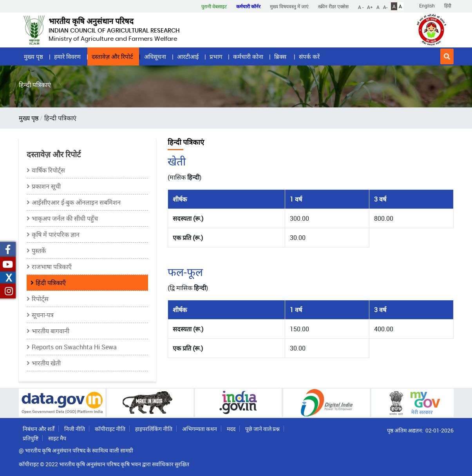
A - (361, 7)
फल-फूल (185, 272)
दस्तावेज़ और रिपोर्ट (112, 56)
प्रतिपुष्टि (31, 438)
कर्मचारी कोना (248, 56)
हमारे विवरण (67, 56)
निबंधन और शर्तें (39, 429)
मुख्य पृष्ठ (33, 56)
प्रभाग (216, 56)
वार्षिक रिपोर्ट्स (48, 170)
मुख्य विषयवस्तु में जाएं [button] (289, 6)
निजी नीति (75, 429)
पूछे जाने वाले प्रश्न (262, 429)
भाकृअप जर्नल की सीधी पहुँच (65, 218)
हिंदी (448, 5)
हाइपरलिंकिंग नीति (154, 429)
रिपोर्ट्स (40, 299)
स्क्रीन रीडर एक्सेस (333, 6)
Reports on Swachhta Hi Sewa (74, 347)
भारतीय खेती (46, 363)
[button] (447, 56)
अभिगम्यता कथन (200, 429)
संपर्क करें (309, 56)
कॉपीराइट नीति (110, 429)
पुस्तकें (39, 251)
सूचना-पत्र (43, 315)
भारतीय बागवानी (51, 331)
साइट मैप (57, 438)
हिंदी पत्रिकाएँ (51, 283)
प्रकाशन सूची (46, 186)
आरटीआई (188, 56)
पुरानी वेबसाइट (214, 6)
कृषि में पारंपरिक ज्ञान (56, 234)
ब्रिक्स (281, 56)
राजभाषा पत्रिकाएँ (52, 267)
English (427, 5)
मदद (231, 429)
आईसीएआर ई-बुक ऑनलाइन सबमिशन (76, 202)
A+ (370, 7)
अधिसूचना (155, 56)
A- (385, 7)
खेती (177, 161)
